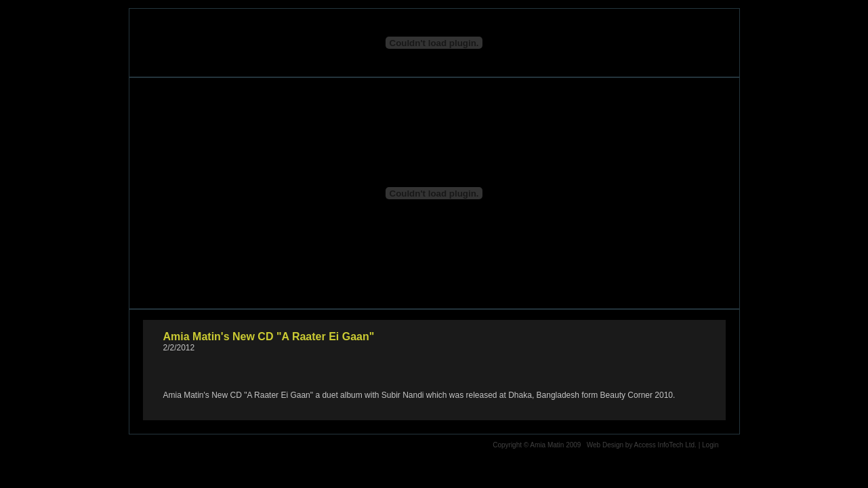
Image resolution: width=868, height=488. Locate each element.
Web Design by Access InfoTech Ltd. (642, 445)
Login (710, 445)
